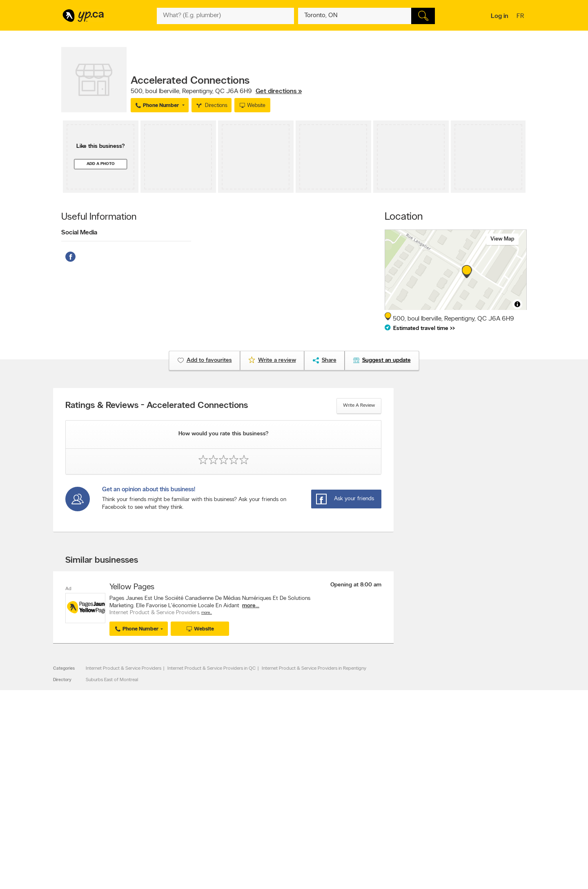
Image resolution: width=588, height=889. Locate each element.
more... (251, 606)
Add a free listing (83, 799)
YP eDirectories (364, 820)
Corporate (173, 813)
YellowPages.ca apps (370, 792)
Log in (500, 16)
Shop (273, 835)
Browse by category (277, 792)
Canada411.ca (456, 792)
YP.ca (153, 859)
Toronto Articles (272, 820)
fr (521, 17)
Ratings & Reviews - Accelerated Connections (157, 406)
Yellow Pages (132, 587)
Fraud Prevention (83, 806)
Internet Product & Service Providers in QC (212, 668)
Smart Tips (267, 813)
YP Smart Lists (271, 827)
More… (207, 613)
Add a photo (101, 164)
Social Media (79, 233)
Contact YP (174, 792)
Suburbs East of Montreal (112, 680)
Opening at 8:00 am (356, 585)
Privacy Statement (182, 820)
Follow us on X (364, 799)
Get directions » (279, 91)
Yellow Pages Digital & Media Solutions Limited (306, 859)
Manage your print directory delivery (386, 834)
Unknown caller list (368, 827)
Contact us (514, 759)
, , (216, 91)
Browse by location (275, 799)
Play (288, 835)
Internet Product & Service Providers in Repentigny (314, 668)
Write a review (359, 406)
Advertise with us (83, 792)
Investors (172, 806)
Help (167, 834)
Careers (170, 799)
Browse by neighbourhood (283, 806)
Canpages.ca (455, 799)
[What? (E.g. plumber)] (225, 16)
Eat (259, 835)
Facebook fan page (369, 806)
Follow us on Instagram (372, 813)
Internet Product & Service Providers (124, 668)
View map (502, 239)
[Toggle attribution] (517, 304)
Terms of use (176, 827)
